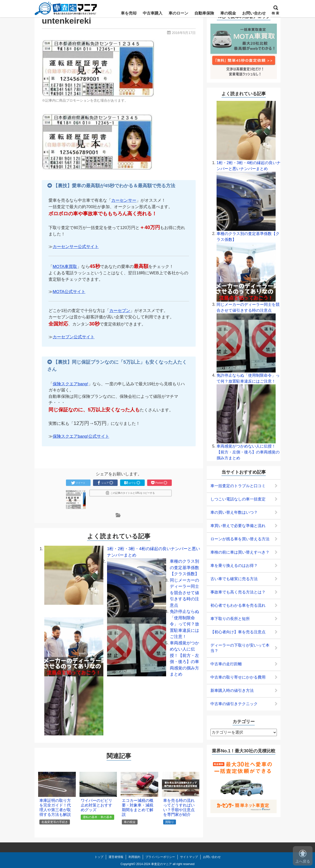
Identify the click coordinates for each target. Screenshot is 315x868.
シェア (105, 483)
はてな (132, 483)
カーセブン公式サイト (74, 337)
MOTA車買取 (65, 267)
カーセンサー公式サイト (76, 247)
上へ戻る (303, 857)
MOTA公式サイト (69, 292)
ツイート (78, 483)
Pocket (159, 483)
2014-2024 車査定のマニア (154, 864)
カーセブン (120, 311)
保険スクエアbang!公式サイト (81, 436)
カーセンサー (124, 200)
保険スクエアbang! (71, 384)
